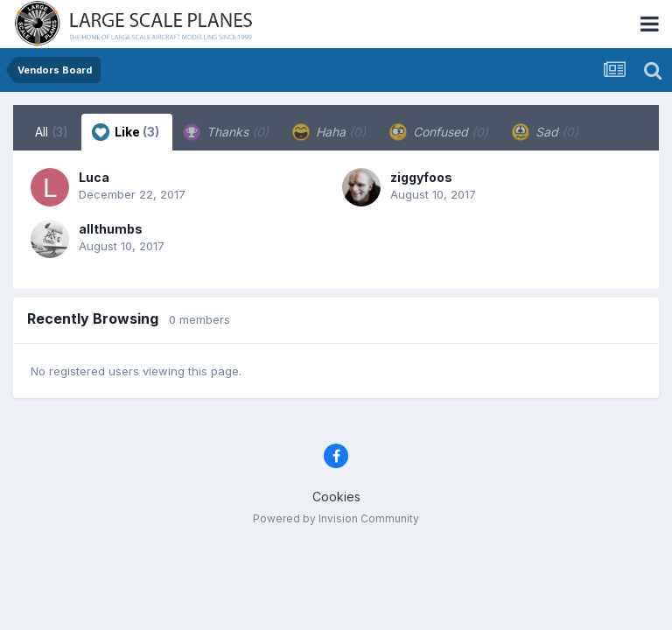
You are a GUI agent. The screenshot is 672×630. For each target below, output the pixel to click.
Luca (94, 177)
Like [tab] (126, 132)
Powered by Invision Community (336, 518)
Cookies (336, 497)
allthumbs (111, 229)
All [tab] (52, 132)
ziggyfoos (421, 177)
